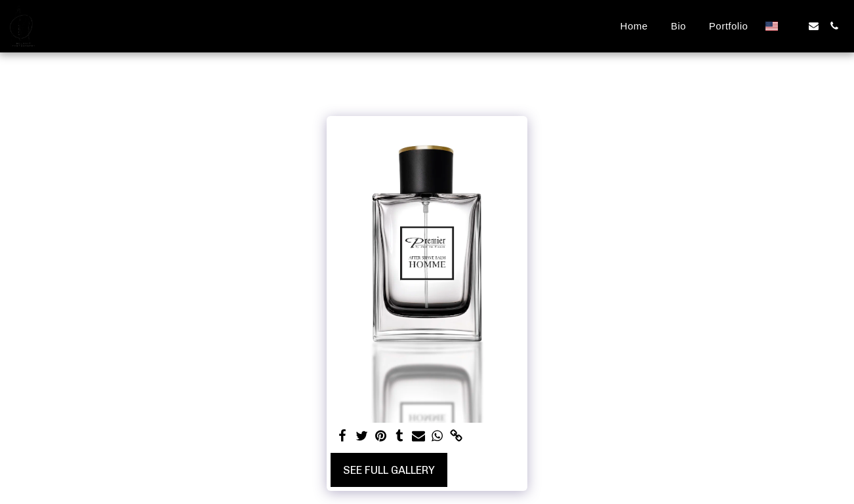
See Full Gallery (389, 470)
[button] (793, 26)
